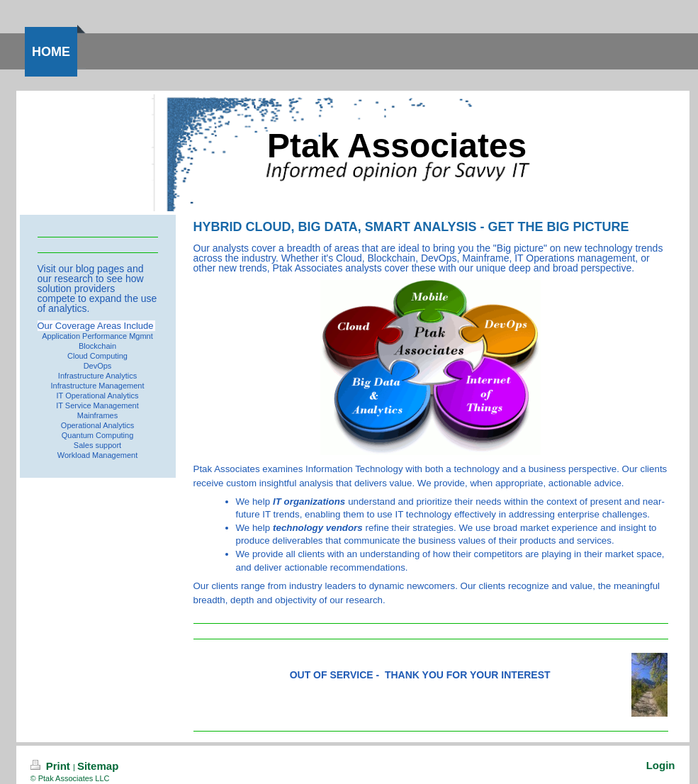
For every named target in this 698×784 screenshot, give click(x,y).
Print (52, 766)
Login (661, 765)
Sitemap (98, 766)
